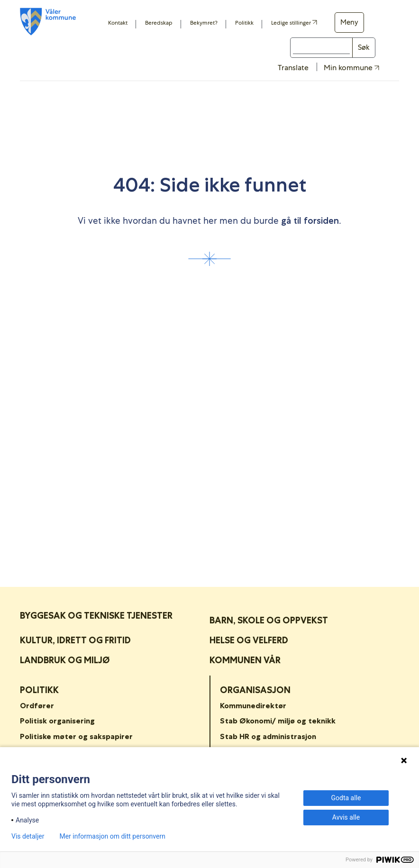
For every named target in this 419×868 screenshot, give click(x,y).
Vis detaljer (28, 836)
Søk (364, 47)
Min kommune (351, 68)
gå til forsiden (310, 221)
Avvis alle (346, 817)
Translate (293, 68)
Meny (349, 22)
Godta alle (346, 798)
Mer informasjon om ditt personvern (112, 836)
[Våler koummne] (48, 22)
